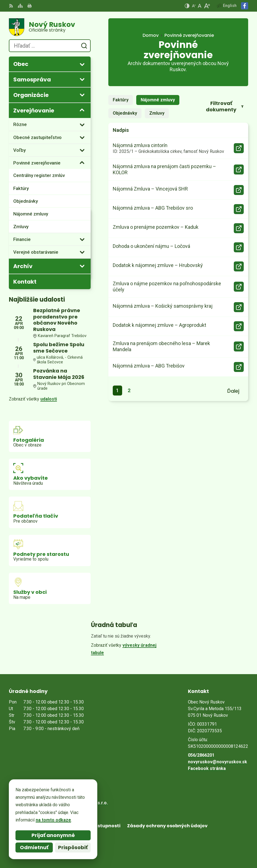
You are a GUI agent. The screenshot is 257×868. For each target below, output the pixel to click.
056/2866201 (201, 755)
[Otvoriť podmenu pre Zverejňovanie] (82, 110)
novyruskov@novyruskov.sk (217, 762)
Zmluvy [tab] (157, 113)
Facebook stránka (207, 768)
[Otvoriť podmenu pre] (82, 64)
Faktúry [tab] (121, 100)
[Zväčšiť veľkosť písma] (207, 6)
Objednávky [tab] (125, 113)
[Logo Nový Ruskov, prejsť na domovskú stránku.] (50, 27)
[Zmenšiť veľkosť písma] (194, 6)
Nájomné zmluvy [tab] (158, 100)
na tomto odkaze (53, 820)
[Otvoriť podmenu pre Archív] (82, 266)
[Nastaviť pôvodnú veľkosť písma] (200, 6)
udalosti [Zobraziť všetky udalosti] (49, 399)
